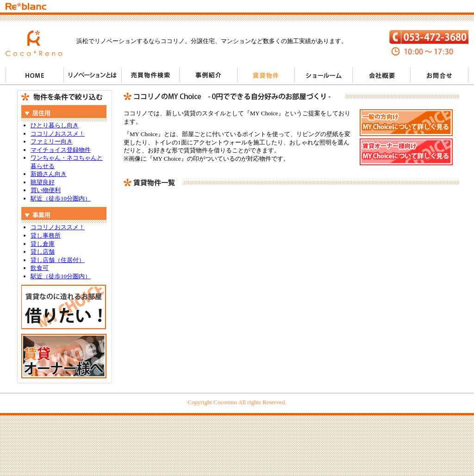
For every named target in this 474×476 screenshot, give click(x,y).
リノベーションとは (92, 75)
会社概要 (382, 75)
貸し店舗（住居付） (58, 260)
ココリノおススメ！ (58, 134)
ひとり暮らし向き (55, 125)
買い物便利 (46, 190)
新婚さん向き (49, 174)
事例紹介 (208, 75)
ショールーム (324, 75)
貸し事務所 (46, 235)
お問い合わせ (440, 75)
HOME (34, 75)
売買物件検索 (150, 75)
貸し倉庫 (43, 244)
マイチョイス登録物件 (61, 150)
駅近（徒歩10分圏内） (61, 198)
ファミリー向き (52, 141)
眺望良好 (43, 182)
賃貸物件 (266, 75)
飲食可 (40, 268)
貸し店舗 (43, 252)
